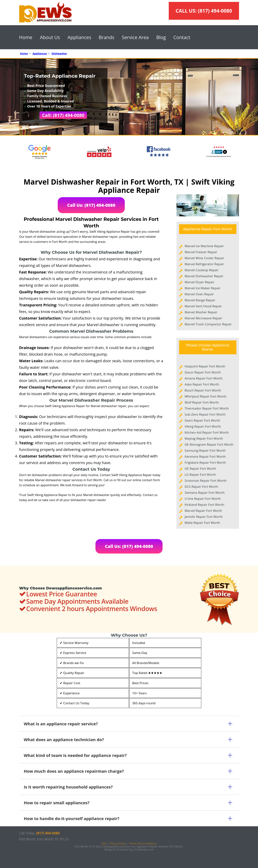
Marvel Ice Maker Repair (203, 288)
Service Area (135, 37)
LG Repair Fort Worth (200, 475)
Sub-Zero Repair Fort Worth (205, 414)
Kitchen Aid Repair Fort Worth (207, 432)
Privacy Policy (118, 843)
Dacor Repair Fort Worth (203, 372)
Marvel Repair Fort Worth (204, 511)
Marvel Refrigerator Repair (204, 264)
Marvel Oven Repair (199, 294)
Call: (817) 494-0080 (63, 115)
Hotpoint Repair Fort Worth (205, 366)
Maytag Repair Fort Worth (204, 438)
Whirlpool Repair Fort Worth (206, 396)
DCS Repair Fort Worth (201, 487)
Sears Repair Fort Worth (202, 420)
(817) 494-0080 (215, 11)
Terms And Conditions (143, 843)
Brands (106, 37)
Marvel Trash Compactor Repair (208, 324)
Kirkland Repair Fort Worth (205, 505)
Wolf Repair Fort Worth (202, 402)
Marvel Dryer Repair (200, 282)
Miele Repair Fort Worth (202, 523)
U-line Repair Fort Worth (203, 499)
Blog (161, 37)
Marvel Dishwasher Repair (204, 276)
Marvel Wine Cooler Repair (204, 258)
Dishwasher (59, 53)
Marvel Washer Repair (201, 312)
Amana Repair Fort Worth (204, 378)
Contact (182, 37)
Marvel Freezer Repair (201, 252)
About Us (50, 37)
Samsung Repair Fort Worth (205, 450)
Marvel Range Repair (200, 300)
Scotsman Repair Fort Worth (206, 481)
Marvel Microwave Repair (204, 318)
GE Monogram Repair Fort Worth (209, 444)
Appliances (79, 37)
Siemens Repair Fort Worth (205, 493)
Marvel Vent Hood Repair (203, 306)
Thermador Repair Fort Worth (207, 408)
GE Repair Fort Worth (200, 468)
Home (26, 37)
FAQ (104, 843)
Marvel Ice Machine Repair (204, 246)
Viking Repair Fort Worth (203, 426)
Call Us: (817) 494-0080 (91, 205)
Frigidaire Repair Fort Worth (205, 462)
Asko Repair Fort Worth (202, 384)
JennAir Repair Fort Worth (204, 517)
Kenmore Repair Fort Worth (205, 456)
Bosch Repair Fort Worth (203, 390)
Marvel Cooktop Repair (202, 270)
